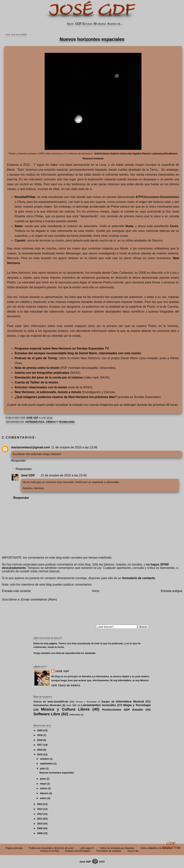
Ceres (174, 226)
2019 (40, 735)
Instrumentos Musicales (47, 705)
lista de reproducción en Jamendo (76, 653)
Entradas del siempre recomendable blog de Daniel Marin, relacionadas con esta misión (78, 353)
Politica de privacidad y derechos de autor (51, 848)
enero (43, 798)
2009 (40, 828)
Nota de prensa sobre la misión (37, 368)
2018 (40, 740)
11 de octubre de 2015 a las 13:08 (74, 447)
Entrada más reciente (16, 591)
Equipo (106, 702)
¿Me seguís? (87, 848)
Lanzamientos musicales (99, 705)
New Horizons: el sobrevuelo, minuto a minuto (48, 392)
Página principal (14, 848)
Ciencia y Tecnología (60, 422)
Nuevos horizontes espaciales (57, 773)
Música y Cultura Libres (65, 709)
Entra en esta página (45, 643)
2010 (40, 824)
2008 (40, 833)
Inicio (70, 24)
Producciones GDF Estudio (123, 710)
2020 (40, 730)
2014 (40, 804)
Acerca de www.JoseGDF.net (51, 702)
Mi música (100, 24)
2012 (40, 814)
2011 (40, 819)
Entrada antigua (171, 591)
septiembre (47, 764)
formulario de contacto (139, 578)
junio (43, 779)
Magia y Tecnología (137, 705)
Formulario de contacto (109, 851)
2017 (40, 745)
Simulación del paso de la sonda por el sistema (49, 377)
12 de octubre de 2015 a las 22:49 (64, 475)
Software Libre (47, 714)
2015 (40, 754)
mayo (43, 784)
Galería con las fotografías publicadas (42, 373)
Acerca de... (115, 24)
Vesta (129, 226)
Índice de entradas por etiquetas (117, 848)
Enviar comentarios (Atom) (39, 599)
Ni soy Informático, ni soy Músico (129, 680)
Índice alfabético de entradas (156, 848)
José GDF (28, 475)
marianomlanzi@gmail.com (31, 447)
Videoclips (75, 715)
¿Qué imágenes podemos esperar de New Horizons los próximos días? (66, 397)
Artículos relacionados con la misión (41, 387)
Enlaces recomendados (78, 851)
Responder (18, 461)
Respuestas (24, 469)
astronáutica (35, 422)
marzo (44, 788)
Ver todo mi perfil (66, 685)
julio (43, 768)
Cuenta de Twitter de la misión (36, 382)
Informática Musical (130, 701)
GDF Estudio (84, 24)
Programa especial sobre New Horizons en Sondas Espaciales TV (62, 348)
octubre (45, 759)
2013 (40, 809)
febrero (44, 793)
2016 (40, 750)
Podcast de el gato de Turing (36, 358)
